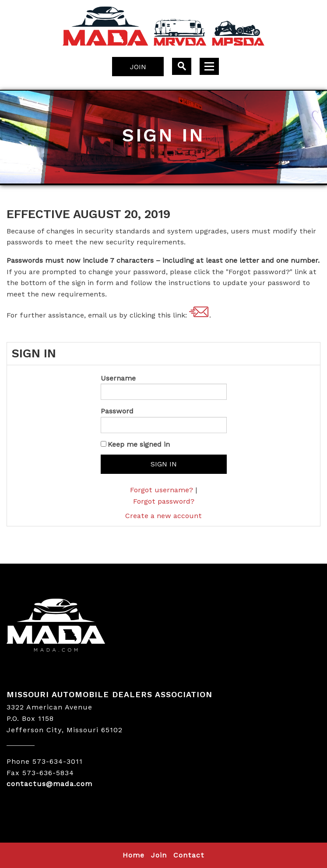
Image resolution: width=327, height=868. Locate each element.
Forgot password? (164, 501)
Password (117, 411)
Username (118, 378)
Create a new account (163, 516)
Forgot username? (162, 490)
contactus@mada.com (199, 312)
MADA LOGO (163, 626)
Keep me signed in (139, 444)
